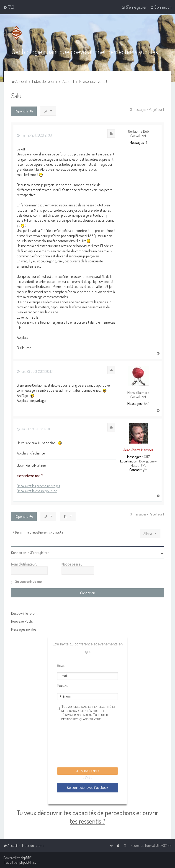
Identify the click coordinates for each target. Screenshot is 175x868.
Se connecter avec (87, 787)
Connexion (19, 552)
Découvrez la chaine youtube (37, 491)
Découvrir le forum (24, 613)
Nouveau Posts (22, 621)
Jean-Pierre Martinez (138, 450)
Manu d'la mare (138, 392)
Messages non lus (24, 629)
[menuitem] (9, 7)
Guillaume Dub (138, 131)
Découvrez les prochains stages (38, 486)
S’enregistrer (40, 552)
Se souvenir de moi (29, 581)
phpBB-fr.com (29, 862)
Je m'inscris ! (87, 771)
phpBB (25, 858)
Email (61, 665)
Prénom (63, 686)
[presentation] (91, 745)
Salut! (18, 95)
